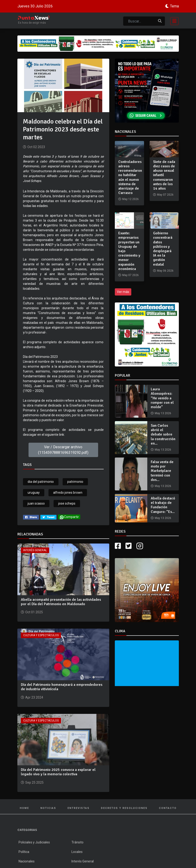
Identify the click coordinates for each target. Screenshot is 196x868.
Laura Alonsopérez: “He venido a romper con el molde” (162, 398)
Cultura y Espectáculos (41, 635)
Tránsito (77, 842)
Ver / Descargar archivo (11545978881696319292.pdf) (63, 450)
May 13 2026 (163, 413)
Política (24, 852)
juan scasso (36, 503)
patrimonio (75, 482)
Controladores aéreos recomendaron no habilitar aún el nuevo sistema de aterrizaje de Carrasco (130, 177)
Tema (174, 6)
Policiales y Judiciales (34, 842)
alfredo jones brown (68, 493)
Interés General (35, 550)
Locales (77, 852)
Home (24, 808)
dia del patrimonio (41, 482)
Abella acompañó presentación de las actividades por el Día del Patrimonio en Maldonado (61, 602)
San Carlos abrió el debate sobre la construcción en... (163, 434)
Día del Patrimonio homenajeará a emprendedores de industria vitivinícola (62, 687)
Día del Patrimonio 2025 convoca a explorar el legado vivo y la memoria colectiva (58, 772)
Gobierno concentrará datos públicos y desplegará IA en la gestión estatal (163, 249)
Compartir (69, 517)
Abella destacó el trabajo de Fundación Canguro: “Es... (163, 505)
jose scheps (67, 503)
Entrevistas (79, 808)
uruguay (34, 493)
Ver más (123, 292)
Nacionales (27, 861)
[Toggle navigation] (173, 21)
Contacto (168, 808)
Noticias (48, 808)
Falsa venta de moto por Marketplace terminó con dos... (162, 471)
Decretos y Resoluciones (124, 808)
